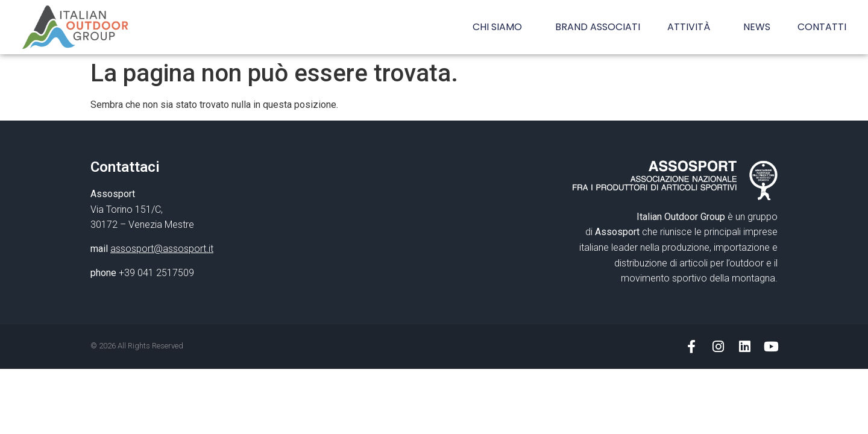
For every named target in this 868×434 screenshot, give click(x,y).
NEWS (757, 27)
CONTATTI (822, 27)
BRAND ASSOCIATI (598, 27)
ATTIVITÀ (692, 27)
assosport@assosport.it (162, 249)
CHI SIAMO (500, 27)
